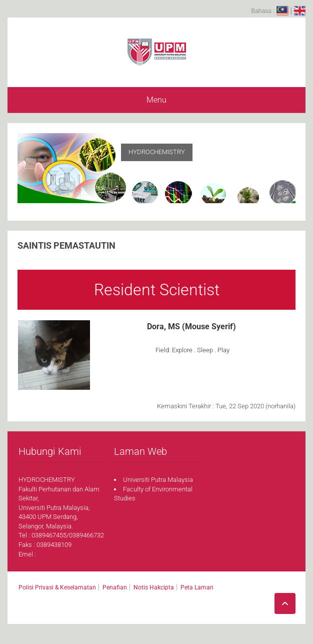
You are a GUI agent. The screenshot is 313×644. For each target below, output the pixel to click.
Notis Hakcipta (154, 587)
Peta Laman (197, 587)
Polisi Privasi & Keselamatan (57, 587)
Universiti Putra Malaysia (158, 480)
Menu (156, 100)
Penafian (115, 587)
